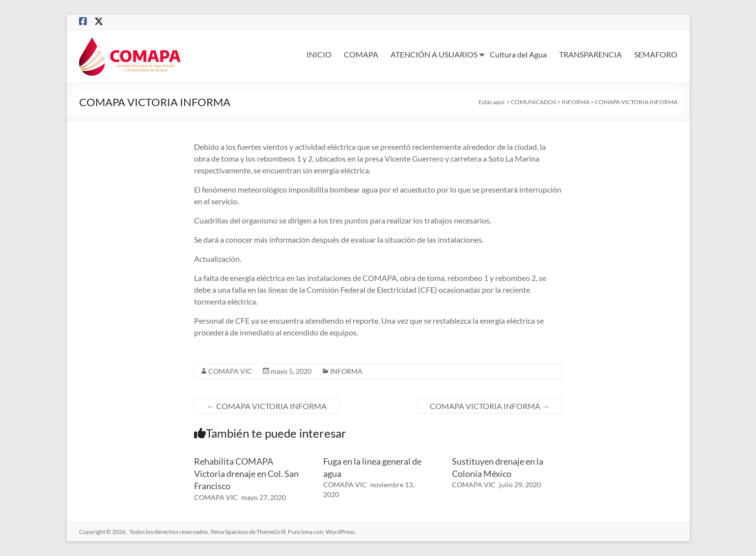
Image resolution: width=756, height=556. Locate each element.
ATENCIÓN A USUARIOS (434, 54)
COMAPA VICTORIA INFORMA (267, 406)
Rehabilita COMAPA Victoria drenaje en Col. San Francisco (246, 473)
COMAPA (361, 54)
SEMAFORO (656, 54)
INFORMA (346, 371)
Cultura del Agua (518, 54)
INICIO (319, 54)
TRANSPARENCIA (590, 54)
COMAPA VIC (230, 371)
